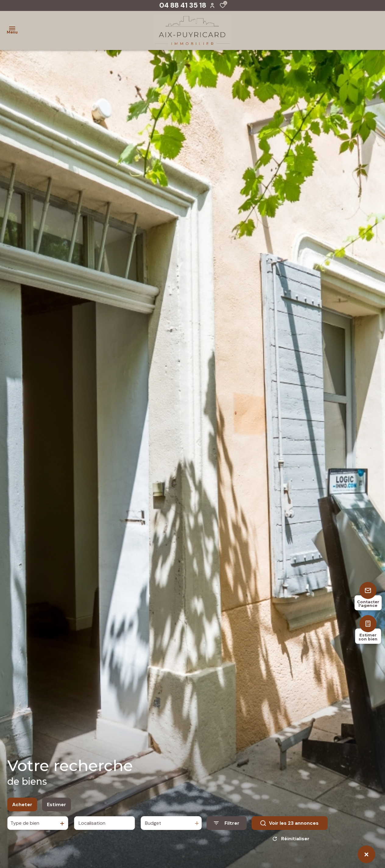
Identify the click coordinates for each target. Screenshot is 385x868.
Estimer (57, 805)
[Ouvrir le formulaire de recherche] (227, 824)
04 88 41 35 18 (183, 5)
